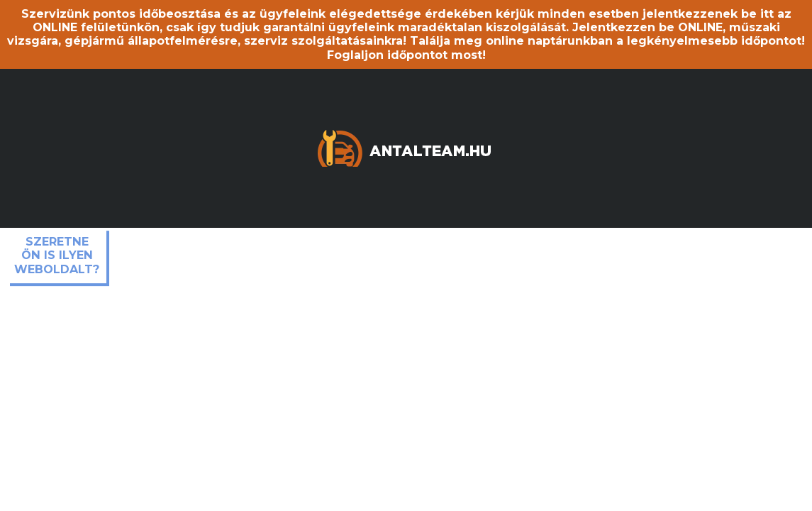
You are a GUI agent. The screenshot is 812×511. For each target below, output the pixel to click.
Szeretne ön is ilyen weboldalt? (57, 255)
